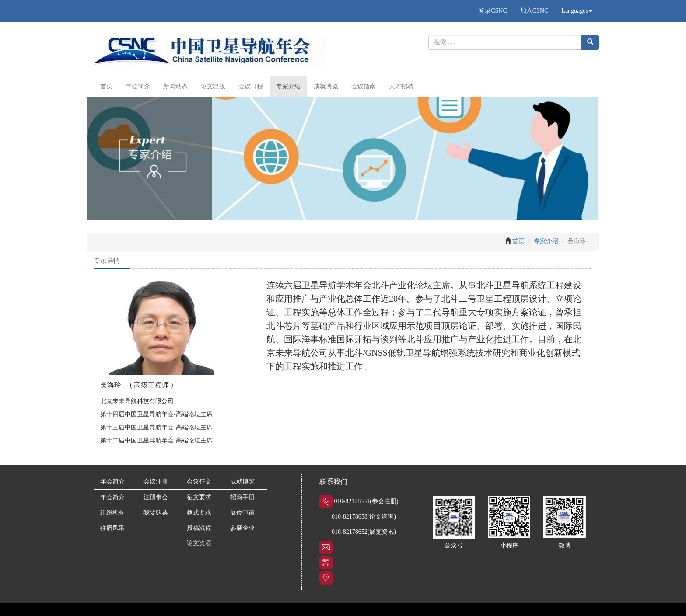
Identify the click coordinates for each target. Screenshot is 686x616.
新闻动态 (175, 86)
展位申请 (242, 513)
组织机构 (112, 513)
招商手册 (242, 497)
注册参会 (156, 497)
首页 (106, 86)
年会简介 (138, 86)
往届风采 (112, 528)
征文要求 (199, 497)
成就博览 (326, 86)
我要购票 (156, 513)
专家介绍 (288, 86)
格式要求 (199, 513)
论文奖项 (199, 543)
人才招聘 (401, 86)
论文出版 (213, 86)
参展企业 (242, 528)
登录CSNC (493, 11)
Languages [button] (577, 11)
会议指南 (364, 86)
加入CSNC (534, 11)
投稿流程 (199, 528)
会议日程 (251, 86)
